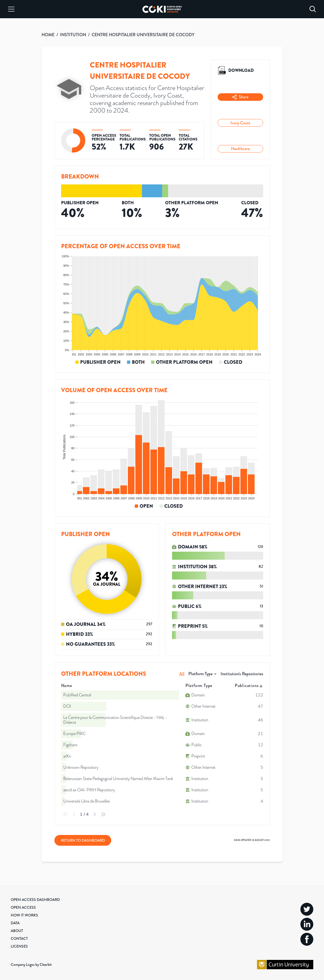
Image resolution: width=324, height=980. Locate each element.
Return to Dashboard (83, 840)
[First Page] (65, 814)
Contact (19, 938)
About (17, 931)
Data (15, 923)
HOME (48, 35)
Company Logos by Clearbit (31, 964)
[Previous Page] (74, 814)
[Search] (313, 9)
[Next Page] (95, 814)
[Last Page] (103, 814)
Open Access (23, 907)
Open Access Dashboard (35, 900)
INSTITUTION (73, 35)
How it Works (24, 915)
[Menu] (11, 9)
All (182, 674)
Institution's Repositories (242, 674)
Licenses (19, 946)
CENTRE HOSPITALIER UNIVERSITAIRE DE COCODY (143, 35)
